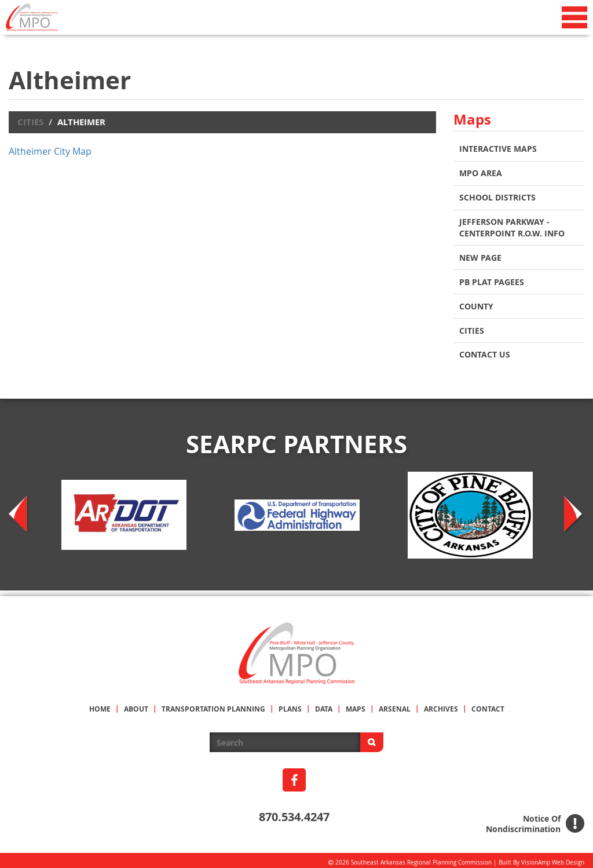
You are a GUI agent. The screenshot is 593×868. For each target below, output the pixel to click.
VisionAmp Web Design (553, 858)
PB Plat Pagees (492, 279)
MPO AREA (481, 172)
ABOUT (136, 704)
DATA (324, 704)
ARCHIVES (441, 704)
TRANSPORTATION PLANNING (213, 704)
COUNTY (476, 303)
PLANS (290, 704)
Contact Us (485, 350)
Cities (30, 122)
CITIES (472, 327)
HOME (100, 704)
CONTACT (488, 704)
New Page (480, 255)
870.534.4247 (294, 812)
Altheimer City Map (50, 151)
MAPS (356, 704)
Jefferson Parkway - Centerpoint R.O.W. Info (512, 226)
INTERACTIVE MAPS (498, 149)
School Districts (497, 196)
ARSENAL (395, 704)
